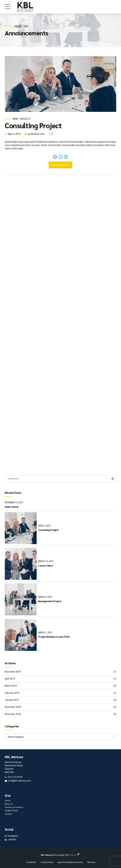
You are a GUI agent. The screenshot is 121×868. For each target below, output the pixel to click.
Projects (25, 119)
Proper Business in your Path (54, 637)
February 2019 (12, 693)
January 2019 (12, 700)
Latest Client (45, 566)
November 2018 (13, 714)
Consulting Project (33, 125)
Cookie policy (47, 862)
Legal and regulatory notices (70, 862)
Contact (8, 814)
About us (9, 804)
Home (18, 26)
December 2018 (13, 707)
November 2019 (13, 672)
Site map (91, 862)
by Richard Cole (36, 134)
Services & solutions (14, 807)
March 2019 (11, 686)
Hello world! (11, 507)
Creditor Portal (11, 811)
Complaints (31, 862)
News (16, 119)
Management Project (50, 601)
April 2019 (10, 679)
